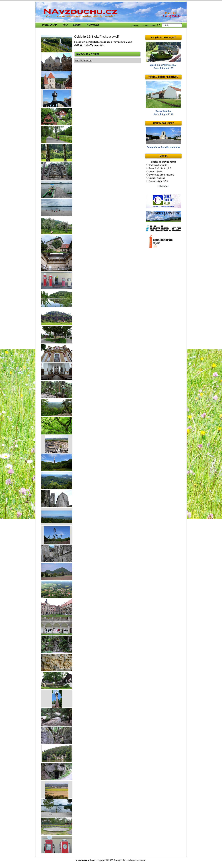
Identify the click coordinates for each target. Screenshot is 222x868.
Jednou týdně (156, 172)
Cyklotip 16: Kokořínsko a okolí (97, 36)
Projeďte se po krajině (163, 38)
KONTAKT (136, 25)
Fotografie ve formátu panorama (163, 147)
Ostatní (77, 25)
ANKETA (163, 156)
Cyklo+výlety (50, 25)
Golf (65, 25)
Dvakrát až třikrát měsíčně (162, 175)
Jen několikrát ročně (159, 181)
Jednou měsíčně (157, 178)
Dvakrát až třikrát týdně (160, 168)
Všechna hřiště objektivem (163, 77)
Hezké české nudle (163, 123)
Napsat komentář (83, 61)
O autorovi (93, 25)
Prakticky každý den (159, 165)
